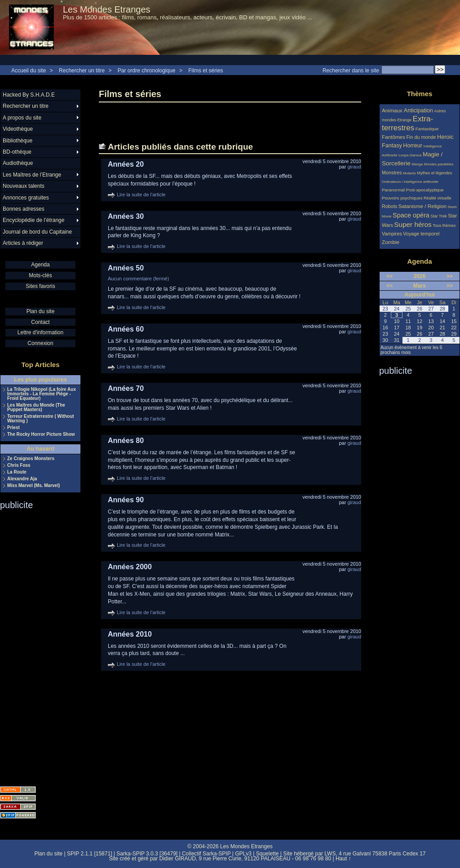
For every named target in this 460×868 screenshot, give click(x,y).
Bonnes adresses (24, 209)
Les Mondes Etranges (107, 9)
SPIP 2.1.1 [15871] (90, 854)
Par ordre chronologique (147, 71)
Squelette (268, 854)
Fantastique (427, 129)
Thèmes (420, 94)
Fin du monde (421, 137)
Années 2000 (130, 567)
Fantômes (394, 137)
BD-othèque (17, 152)
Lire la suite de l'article (141, 195)
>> (450, 276)
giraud (354, 167)
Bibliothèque (18, 141)
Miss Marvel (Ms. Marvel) (33, 486)
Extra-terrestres (407, 123)
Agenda (40, 265)
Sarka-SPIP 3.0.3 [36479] (147, 854)
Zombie (391, 242)
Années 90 (126, 500)
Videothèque (18, 129)
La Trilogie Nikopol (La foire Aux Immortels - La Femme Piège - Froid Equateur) (42, 394)
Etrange (405, 120)
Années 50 (126, 268)
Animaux (393, 110)
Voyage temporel (421, 234)
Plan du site (41, 311)
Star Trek (439, 216)
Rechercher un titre (82, 71)
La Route (17, 472)
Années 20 (126, 164)
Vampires (392, 234)
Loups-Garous (410, 155)
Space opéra (411, 215)
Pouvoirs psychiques (402, 198)
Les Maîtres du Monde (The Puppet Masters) (36, 407)
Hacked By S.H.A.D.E (29, 95)
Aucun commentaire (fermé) (138, 279)
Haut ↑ (343, 859)
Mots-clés (40, 275)
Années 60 (126, 329)
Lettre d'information (40, 332)
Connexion (40, 343)
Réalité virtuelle (438, 198)
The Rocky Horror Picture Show (41, 434)
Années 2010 (130, 634)
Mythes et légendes (434, 173)
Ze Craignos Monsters (31, 459)
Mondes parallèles (439, 164)
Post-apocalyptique (425, 190)
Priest (13, 428)
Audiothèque (18, 163)
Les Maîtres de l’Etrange (32, 175)
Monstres (392, 173)
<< (389, 276)
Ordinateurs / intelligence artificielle (410, 182)
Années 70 (126, 388)
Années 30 (126, 216)
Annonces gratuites (26, 198)
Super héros (413, 224)
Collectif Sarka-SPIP (206, 854)
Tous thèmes (444, 226)
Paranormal (393, 190)
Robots (389, 206)
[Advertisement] (36, 645)
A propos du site (22, 118)
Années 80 (126, 441)
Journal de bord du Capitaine (37, 232)
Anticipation (418, 111)
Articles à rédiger (23, 243)
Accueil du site (29, 71)
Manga (417, 164)
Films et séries (206, 71)
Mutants (409, 173)
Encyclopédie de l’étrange (33, 220)
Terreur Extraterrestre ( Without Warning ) (41, 419)
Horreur (413, 146)
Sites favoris (40, 286)
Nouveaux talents (24, 186)
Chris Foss (19, 465)
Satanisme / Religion (422, 206)
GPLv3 (243, 854)
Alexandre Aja (22, 479)
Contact (40, 322)
